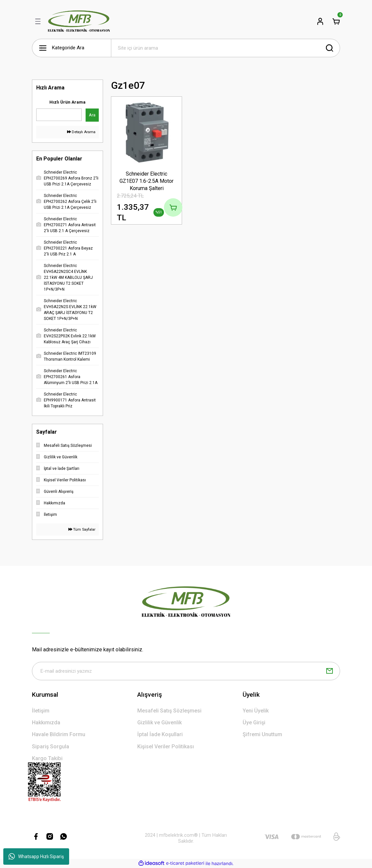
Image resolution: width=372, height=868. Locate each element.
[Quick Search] (59, 115)
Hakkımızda (46, 723)
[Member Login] (320, 21)
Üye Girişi (254, 723)
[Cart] (336, 21)
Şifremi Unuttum (262, 734)
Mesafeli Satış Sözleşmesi (169, 711)
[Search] (226, 48)
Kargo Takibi (47, 758)
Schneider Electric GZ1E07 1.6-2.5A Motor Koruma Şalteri (146, 181)
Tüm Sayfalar (82, 529)
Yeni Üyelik (256, 711)
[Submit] (330, 671)
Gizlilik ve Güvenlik (159, 723)
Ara (92, 115)
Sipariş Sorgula (51, 747)
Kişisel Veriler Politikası (166, 747)
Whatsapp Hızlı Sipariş (36, 856)
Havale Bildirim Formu (59, 734)
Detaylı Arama (81, 132)
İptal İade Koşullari (160, 734)
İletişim (41, 711)
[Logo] (79, 21)
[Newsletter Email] (186, 671)
